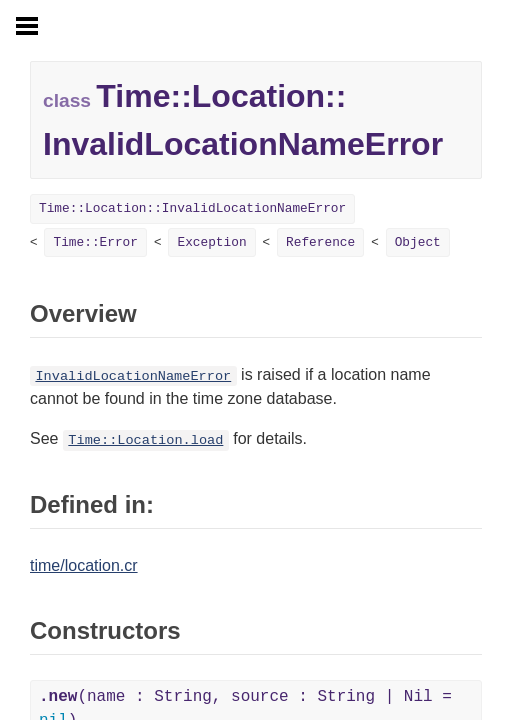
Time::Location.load (145, 440)
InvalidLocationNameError (133, 376)
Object (418, 242)
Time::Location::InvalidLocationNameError (192, 208)
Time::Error (95, 242)
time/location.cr (84, 565)
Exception (211, 242)
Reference (320, 242)
